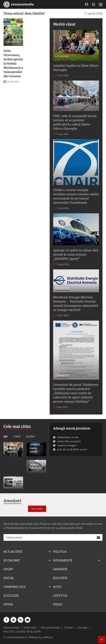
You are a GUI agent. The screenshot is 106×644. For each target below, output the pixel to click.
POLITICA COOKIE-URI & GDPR (22, 632)
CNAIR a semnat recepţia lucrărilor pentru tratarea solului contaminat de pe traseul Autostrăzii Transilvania (76, 196)
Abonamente (11, 627)
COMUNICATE (62, 288)
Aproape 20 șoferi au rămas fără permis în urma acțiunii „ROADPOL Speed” (76, 254)
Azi (6, 436)
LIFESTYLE (60, 595)
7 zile (17, 436)
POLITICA (60, 551)
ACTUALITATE (12, 42)
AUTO (58, 181)
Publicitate (30, 627)
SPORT (8, 569)
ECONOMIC (12, 560)
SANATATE (60, 569)
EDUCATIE (60, 578)
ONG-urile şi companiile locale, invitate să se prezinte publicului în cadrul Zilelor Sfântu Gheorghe (75, 122)
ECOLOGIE (11, 595)
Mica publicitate (50, 627)
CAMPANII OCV (15, 587)
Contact (69, 627)
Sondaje (83, 627)
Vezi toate (37, 509)
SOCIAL (9, 578)
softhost (48, 637)
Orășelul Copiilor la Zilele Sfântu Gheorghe (76, 68)
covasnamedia (19, 4)
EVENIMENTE (63, 560)
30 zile (30, 436)
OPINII (8, 604)
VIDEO (58, 604)
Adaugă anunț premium (72, 428)
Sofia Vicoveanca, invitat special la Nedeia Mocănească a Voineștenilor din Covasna (13, 63)
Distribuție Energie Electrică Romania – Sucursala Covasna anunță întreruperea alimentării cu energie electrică (76, 304)
